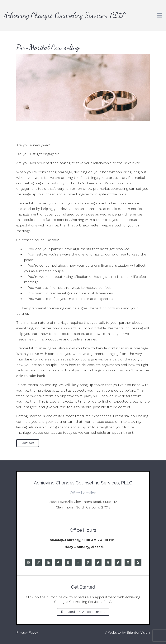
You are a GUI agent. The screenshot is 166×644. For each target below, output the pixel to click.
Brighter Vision (138, 632)
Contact (28, 443)
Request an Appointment (83, 612)
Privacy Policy (27, 632)
